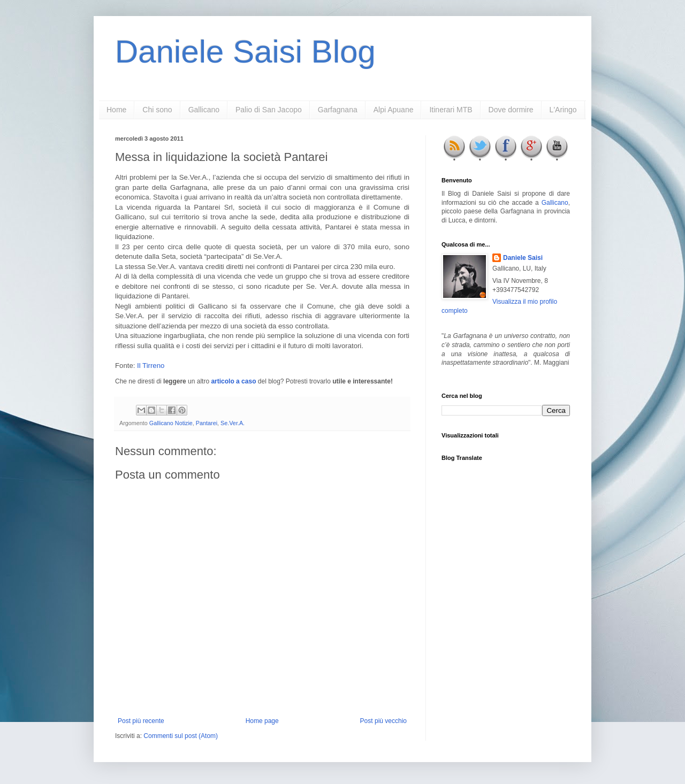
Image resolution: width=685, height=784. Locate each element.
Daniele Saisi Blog (245, 52)
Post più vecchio (383, 721)
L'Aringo (563, 110)
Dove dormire (511, 110)
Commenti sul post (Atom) (181, 736)
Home (116, 110)
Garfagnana (338, 110)
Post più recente (141, 721)
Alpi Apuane (394, 110)
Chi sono (157, 110)
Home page (262, 721)
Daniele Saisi (523, 258)
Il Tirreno (151, 366)
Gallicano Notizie (171, 423)
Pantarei (207, 423)
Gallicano (204, 110)
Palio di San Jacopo (269, 110)
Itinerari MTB (451, 110)
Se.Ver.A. (233, 423)
